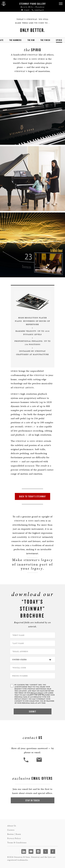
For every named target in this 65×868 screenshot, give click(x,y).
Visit (25, 10)
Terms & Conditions (17, 843)
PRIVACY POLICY (37, 693)
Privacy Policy (14, 838)
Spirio (59, 40)
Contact (38, 10)
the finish (45, 40)
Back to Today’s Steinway (32, 496)
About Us (12, 826)
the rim (31, 40)
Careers (11, 830)
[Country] (33, 660)
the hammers (15, 40)
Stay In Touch (33, 800)
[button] (61, 4)
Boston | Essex (14, 834)
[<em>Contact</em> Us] (39, 762)
